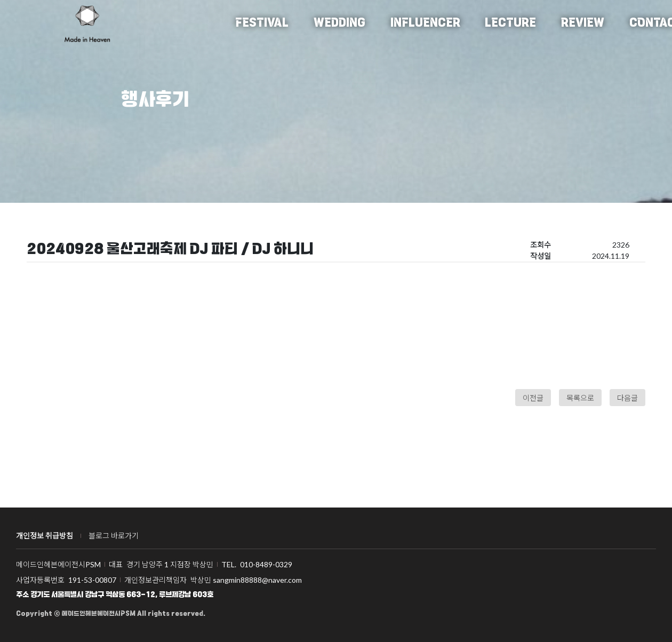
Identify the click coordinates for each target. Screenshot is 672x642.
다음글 (627, 398)
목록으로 (580, 398)
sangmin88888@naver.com (257, 580)
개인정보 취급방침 (45, 536)
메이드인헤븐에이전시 (87, 24)
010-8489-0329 (266, 564)
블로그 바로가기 (114, 536)
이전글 (533, 398)
